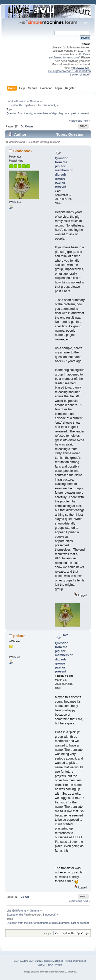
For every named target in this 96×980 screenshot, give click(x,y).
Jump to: (48, 933)
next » (87, 121)
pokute (19, 636)
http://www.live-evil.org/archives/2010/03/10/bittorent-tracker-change (71, 71)
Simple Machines (53, 961)
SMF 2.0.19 (20, 961)
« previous (75, 121)
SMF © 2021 (36, 961)
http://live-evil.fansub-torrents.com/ (69, 56)
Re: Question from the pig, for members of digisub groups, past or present (64, 653)
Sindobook (49, 105)
